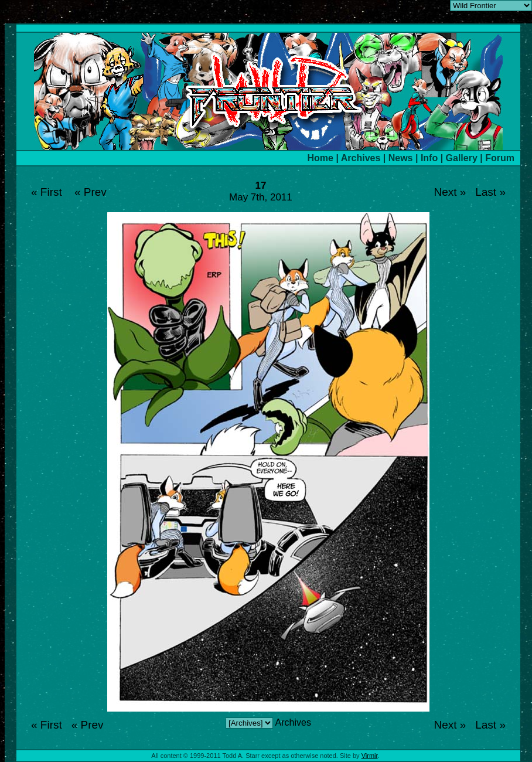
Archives (361, 158)
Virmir (370, 756)
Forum (500, 158)
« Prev (91, 192)
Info (429, 158)
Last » (490, 192)
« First (47, 192)
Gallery (462, 158)
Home (320, 158)
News (401, 158)
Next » (450, 192)
